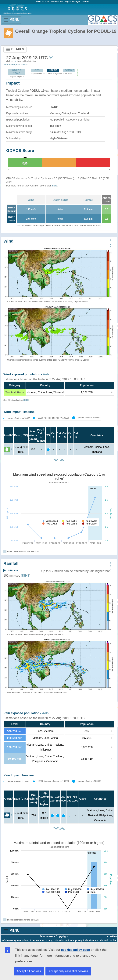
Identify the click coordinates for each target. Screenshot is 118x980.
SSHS (26, 400)
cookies (112, 936)
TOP (111, 244)
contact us (57, 2)
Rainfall (88, 200)
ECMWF (69, 70)
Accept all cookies (29, 971)
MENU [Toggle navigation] (11, 20)
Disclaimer (47, 936)
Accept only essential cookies (68, 971)
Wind (31, 200)
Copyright (62, 936)
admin (86, 2)
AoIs (46, 374)
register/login (73, 2)
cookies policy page (75, 950)
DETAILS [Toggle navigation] (15, 49)
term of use (43, 2)
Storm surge (60, 200)
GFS (37, 70)
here (55, 186)
